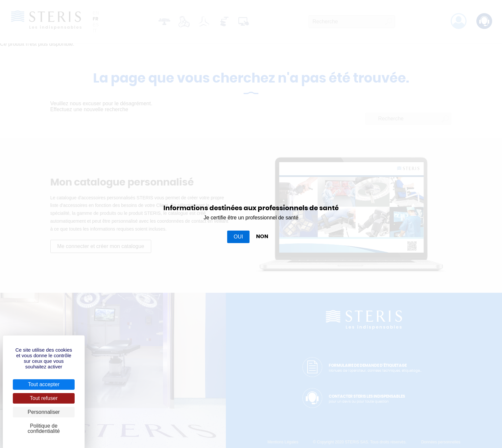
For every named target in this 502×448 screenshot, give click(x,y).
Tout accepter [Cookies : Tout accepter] (44, 384)
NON (262, 236)
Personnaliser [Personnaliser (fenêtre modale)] (44, 412)
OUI (238, 237)
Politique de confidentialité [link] (44, 428)
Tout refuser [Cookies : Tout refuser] (44, 398)
